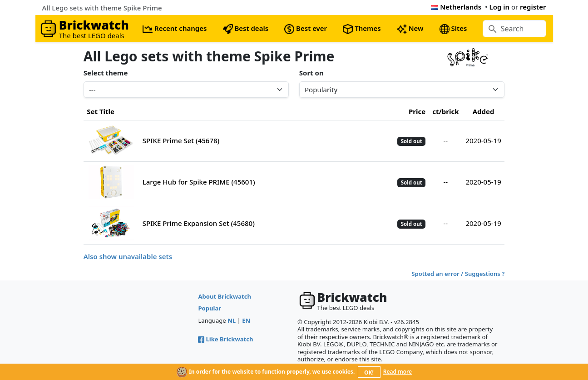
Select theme (106, 73)
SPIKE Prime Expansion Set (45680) (199, 223)
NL (232, 320)
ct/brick (445, 111)
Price (417, 111)
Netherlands (456, 7)
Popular (210, 308)
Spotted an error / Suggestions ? (458, 274)
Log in (499, 7)
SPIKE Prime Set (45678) (181, 140)
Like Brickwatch (225, 339)
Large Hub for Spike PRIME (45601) (199, 182)
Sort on (311, 73)
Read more (398, 372)
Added (484, 111)
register (533, 7)
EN (246, 320)
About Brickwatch (225, 296)
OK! (369, 372)
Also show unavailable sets (128, 256)
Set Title (101, 111)
